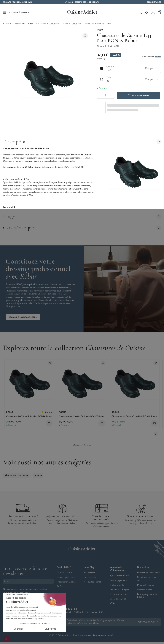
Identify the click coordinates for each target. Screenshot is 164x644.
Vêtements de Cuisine (37, 24)
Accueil (6, 24)
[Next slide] (156, 434)
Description (82, 142)
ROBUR (38, 476)
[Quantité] (105, 95)
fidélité (158, 57)
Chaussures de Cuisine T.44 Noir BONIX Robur (29, 417)
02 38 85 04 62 (69, 609)
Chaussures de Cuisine (59, 24)
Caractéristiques (82, 228)
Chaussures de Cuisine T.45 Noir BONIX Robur (82, 417)
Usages (82, 216)
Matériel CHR (19, 24)
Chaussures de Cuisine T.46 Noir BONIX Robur (134, 417)
